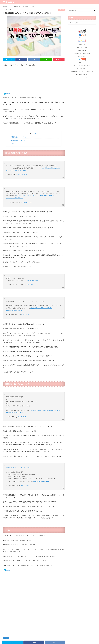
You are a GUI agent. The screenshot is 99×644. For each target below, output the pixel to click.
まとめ (11, 144)
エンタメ (7, 623)
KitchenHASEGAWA (82, 77)
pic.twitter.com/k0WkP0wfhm (15, 399)
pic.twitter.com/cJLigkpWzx (41, 466)
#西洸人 (33, 296)
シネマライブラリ (82, 68)
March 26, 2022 (28, 197)
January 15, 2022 (28, 277)
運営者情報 (50, 641)
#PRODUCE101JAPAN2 (54, 397)
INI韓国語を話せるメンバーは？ (19, 140)
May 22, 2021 (22, 404)
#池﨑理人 (45, 397)
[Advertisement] (34, 80)
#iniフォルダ (48, 166)
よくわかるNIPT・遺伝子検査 (82, 65)
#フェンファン (56, 166)
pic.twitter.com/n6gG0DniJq (31, 273)
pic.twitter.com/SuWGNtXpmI (15, 193)
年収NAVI (82, 62)
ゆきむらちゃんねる (82, 47)
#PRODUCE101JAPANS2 (42, 296)
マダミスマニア (82, 44)
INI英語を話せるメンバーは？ (18, 137)
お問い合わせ (30, 641)
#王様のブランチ (36, 190)
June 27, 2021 (25, 303)
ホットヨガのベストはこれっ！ (82, 53)
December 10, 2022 (21, 173)
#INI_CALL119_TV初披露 (24, 190)
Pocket (12, 94)
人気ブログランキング (82, 33)
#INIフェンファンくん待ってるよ (16, 453)
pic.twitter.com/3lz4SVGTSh (14, 299)
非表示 (35, 133)
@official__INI (47, 190)
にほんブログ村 (82, 37)
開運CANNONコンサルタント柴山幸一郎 (82, 71)
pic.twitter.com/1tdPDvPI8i (19, 169)
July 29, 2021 (25, 470)
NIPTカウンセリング (82, 74)
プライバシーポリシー (9, 641)
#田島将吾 (38, 397)
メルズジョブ (82, 56)
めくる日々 (9, 2)
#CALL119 (54, 190)
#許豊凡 (9, 169)
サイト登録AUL (82, 50)
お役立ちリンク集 (40, 641)
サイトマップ (20, 641)
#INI (43, 166)
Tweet (5, 94)
